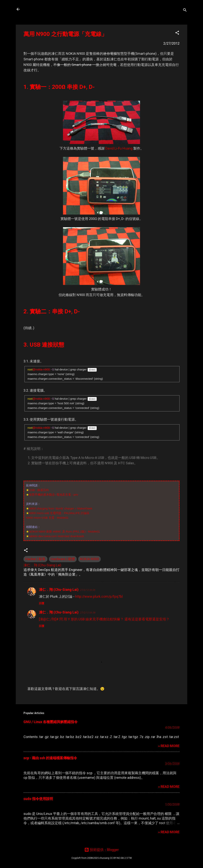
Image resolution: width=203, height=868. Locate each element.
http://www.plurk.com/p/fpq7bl (99, 596)
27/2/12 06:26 (88, 590)
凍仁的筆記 (37, 9)
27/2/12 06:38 (88, 613)
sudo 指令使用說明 (38, 799)
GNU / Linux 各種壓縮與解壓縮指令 (51, 722)
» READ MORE (169, 746)
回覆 (42, 603)
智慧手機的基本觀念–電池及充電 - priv (54, 495)
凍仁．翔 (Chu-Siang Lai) (59, 590)
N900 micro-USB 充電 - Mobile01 (47, 518)
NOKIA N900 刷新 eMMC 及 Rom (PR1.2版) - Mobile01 (64, 531)
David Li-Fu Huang (119, 148)
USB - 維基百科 (39, 490)
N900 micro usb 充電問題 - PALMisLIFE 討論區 (59, 513)
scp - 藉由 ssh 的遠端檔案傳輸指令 (50, 758)
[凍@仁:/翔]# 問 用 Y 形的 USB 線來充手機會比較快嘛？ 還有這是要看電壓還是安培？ (104, 619)
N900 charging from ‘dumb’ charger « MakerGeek (61, 508)
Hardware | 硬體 (63, 559)
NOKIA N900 (89, 559)
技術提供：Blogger (102, 850)
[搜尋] (185, 10)
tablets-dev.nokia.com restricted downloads (57, 536)
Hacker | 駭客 (35, 559)
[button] (177, 33)
